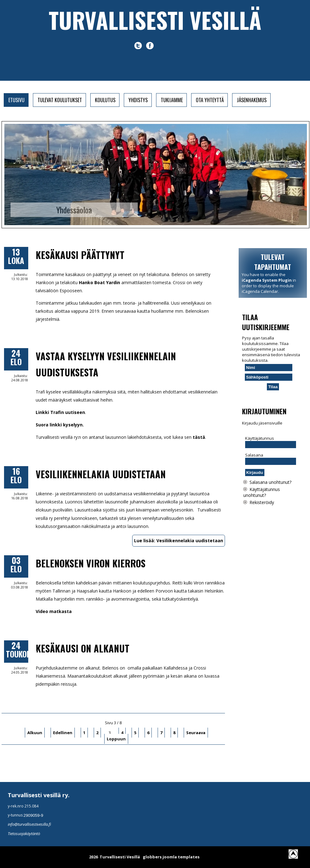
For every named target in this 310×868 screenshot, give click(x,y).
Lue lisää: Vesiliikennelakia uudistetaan (179, 541)
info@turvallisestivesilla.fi (29, 824)
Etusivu (16, 100)
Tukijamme (172, 100)
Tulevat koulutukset (60, 100)
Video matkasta (54, 611)
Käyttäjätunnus (260, 438)
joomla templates (181, 857)
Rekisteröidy (262, 502)
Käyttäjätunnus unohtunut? (262, 492)
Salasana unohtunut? (270, 482)
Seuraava (196, 733)
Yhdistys (138, 100)
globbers (152, 857)
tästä (199, 437)
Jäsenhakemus (252, 100)
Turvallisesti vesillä (155, 20)
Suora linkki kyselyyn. (60, 425)
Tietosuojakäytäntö (24, 834)
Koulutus (105, 100)
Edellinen (63, 733)
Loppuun (116, 739)
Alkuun (35, 733)
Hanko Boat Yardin (99, 282)
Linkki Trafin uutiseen (60, 412)
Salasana (254, 455)
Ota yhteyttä (210, 100)
